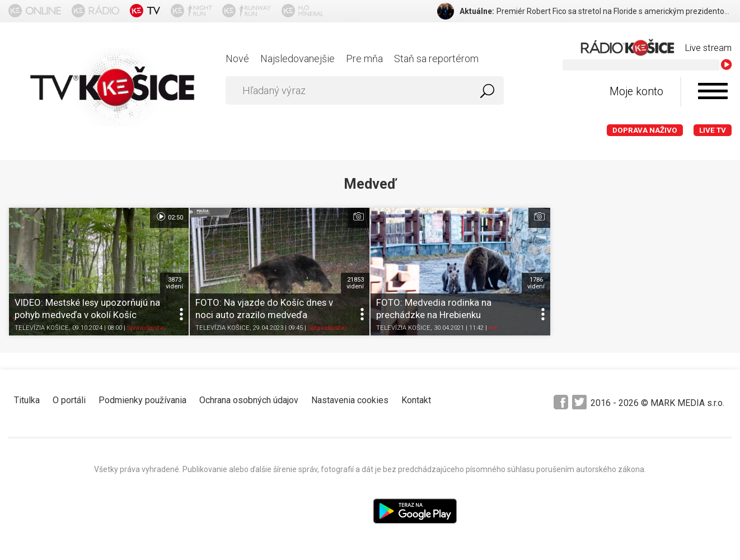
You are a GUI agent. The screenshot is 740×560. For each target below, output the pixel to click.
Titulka (27, 400)
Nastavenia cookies (350, 400)
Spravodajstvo (146, 328)
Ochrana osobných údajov (249, 400)
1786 (536, 283)
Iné (493, 328)
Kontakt (416, 400)
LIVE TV (713, 130)
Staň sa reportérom (436, 59)
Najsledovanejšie (298, 59)
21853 (355, 283)
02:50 (169, 217)
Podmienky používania (142, 400)
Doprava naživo (645, 130)
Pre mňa (364, 59)
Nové (237, 59)
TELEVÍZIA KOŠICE (42, 328)
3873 (174, 283)
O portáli (69, 400)
